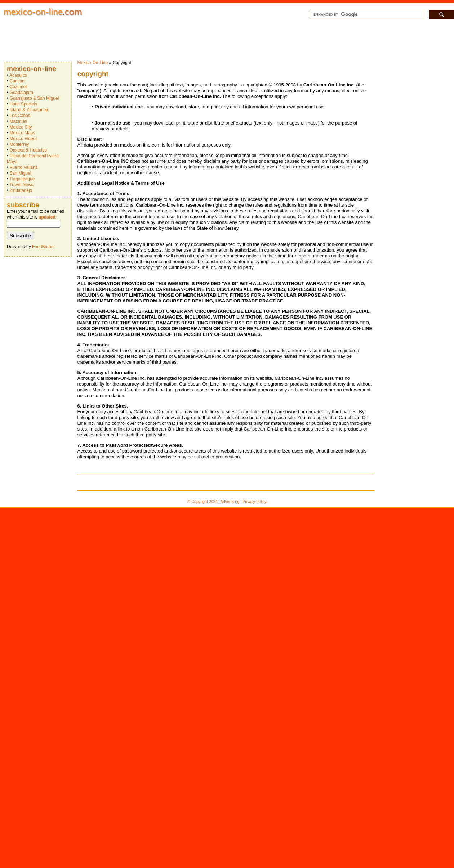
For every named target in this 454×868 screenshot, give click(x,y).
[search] (366, 15)
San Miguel (21, 173)
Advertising (230, 502)
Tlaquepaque (22, 179)
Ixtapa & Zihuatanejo (30, 110)
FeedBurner (43, 247)
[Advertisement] (233, 39)
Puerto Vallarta (24, 167)
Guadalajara (21, 93)
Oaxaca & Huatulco (28, 150)
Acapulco (18, 75)
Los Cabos (20, 116)
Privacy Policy (254, 502)
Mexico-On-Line (32, 69)
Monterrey (19, 144)
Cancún (17, 81)
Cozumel (18, 87)
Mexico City (21, 127)
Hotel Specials (24, 104)
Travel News (21, 185)
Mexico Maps (23, 133)
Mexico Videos (24, 139)
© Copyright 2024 (203, 502)
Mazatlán (19, 121)
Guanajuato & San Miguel (34, 98)
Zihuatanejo (21, 190)
